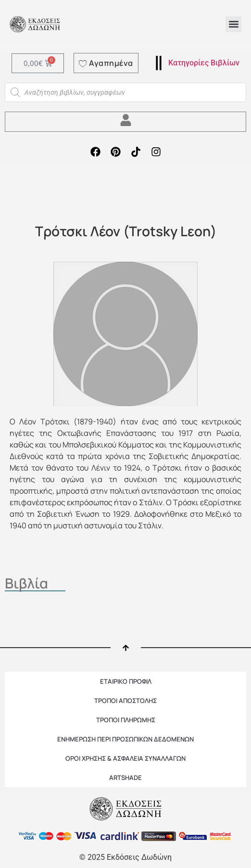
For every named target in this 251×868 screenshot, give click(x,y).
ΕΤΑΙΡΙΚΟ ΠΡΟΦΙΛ (126, 681)
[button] (233, 24)
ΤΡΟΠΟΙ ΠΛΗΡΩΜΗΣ (126, 720)
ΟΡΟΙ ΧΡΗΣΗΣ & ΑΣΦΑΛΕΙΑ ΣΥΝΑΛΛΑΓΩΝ (125, 758)
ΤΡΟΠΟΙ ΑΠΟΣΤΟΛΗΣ (125, 701)
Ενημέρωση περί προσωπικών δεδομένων (125, 739)
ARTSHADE (125, 778)
